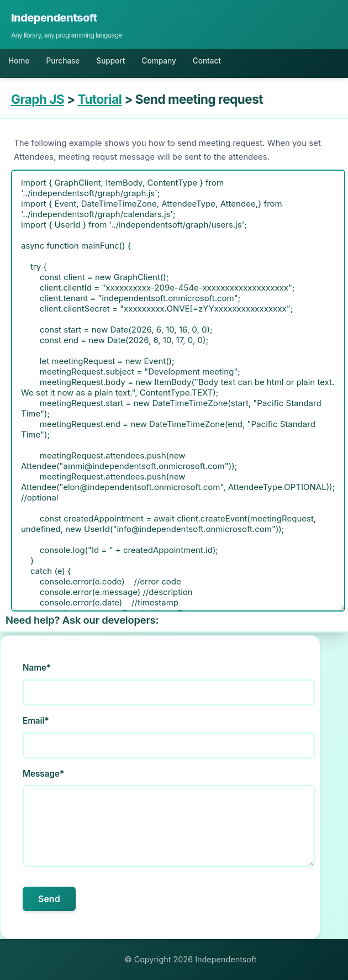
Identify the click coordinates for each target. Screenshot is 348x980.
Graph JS (38, 99)
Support (110, 61)
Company (159, 61)
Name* (37, 668)
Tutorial (100, 99)
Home (19, 61)
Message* (43, 774)
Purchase (63, 61)
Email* (36, 721)
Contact (207, 61)
